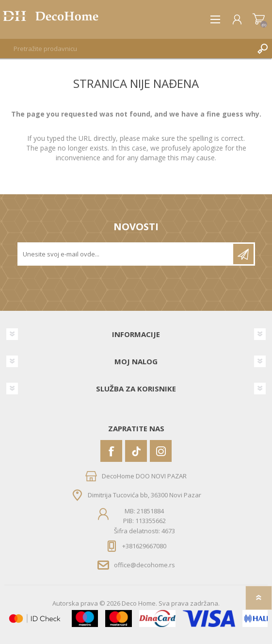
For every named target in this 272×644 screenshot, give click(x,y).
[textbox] (126, 49)
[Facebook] (111, 451)
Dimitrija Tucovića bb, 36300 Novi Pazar (144, 495)
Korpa (259, 19)
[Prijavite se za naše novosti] (126, 254)
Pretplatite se (243, 254)
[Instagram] (161, 451)
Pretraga (262, 49)
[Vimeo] (136, 451)
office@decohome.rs (144, 565)
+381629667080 (144, 546)
